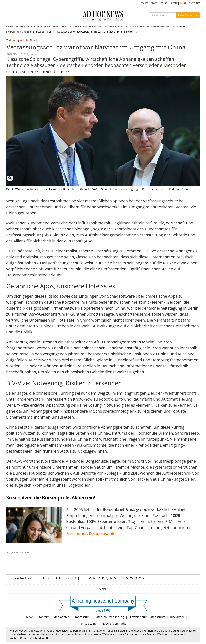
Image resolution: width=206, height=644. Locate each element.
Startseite (39, 32)
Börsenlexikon (20, 578)
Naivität (35, 40)
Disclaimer (177, 617)
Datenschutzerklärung (109, 617)
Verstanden (37, 638)
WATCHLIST (195, 3)
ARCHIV (144, 3)
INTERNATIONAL (161, 26)
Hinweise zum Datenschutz (147, 617)
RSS (183, 3)
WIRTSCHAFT (52, 26)
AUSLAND (132, 26)
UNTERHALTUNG (93, 26)
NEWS (10, 26)
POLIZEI (144, 26)
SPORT (77, 26)
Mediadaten (61, 617)
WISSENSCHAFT (115, 26)
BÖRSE (38, 26)
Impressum (82, 617)
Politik (51, 32)
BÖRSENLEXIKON (169, 3)
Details (24, 638)
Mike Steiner (89, 624)
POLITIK (66, 26)
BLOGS (154, 3)
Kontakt (43, 617)
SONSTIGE (179, 26)
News (30, 617)
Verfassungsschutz (17, 40)
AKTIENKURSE (24, 26)
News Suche (185, 15)
